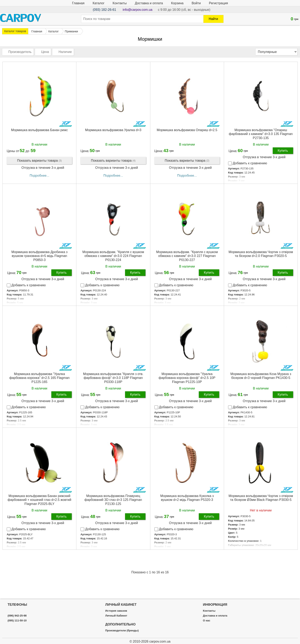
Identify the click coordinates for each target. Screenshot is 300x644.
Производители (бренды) (122, 631)
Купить (283, 151)
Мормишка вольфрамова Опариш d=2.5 (187, 130)
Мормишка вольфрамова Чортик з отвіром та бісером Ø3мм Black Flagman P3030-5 (261, 498)
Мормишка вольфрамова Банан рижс (39, 130)
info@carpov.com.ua (137, 10)
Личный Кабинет (116, 616)
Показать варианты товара (39, 161)
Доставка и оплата (149, 3)
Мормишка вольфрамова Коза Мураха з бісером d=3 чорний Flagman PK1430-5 (261, 376)
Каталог (99, 3)
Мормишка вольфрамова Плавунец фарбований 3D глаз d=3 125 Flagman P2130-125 (113, 500)
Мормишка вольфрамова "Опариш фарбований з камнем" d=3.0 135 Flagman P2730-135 (261, 134)
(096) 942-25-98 (17, 616)
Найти (213, 19)
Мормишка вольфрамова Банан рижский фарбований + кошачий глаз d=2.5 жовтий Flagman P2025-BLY (39, 500)
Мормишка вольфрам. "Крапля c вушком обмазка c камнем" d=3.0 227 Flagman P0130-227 (187, 256)
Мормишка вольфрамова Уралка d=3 (113, 130)
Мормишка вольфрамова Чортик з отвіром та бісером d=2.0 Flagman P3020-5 (261, 254)
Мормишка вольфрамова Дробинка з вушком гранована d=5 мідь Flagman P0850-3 (39, 256)
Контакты (120, 3)
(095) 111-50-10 (17, 621)
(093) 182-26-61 (104, 10)
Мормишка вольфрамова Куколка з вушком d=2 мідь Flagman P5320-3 (187, 498)
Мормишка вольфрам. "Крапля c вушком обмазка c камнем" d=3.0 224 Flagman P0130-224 (113, 256)
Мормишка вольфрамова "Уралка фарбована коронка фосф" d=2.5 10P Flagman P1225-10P (187, 378)
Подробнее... (39, 176)
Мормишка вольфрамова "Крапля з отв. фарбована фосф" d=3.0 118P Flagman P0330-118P (113, 378)
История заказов (116, 611)
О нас (207, 621)
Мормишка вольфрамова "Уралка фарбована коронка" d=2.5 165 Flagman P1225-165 (40, 378)
